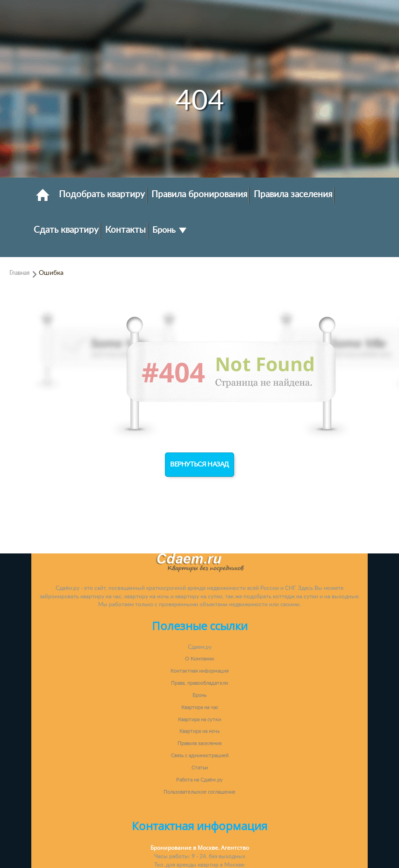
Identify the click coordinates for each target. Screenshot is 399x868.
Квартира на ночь (199, 731)
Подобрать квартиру (102, 194)
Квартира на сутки (199, 720)
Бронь (169, 230)
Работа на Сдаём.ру (199, 780)
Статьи (200, 768)
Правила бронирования (199, 194)
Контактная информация (199, 671)
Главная (19, 273)
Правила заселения (293, 194)
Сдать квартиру (66, 230)
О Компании (199, 659)
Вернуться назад (199, 465)
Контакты (125, 230)
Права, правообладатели (199, 683)
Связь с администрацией (200, 756)
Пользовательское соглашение (199, 792)
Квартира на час (200, 707)
